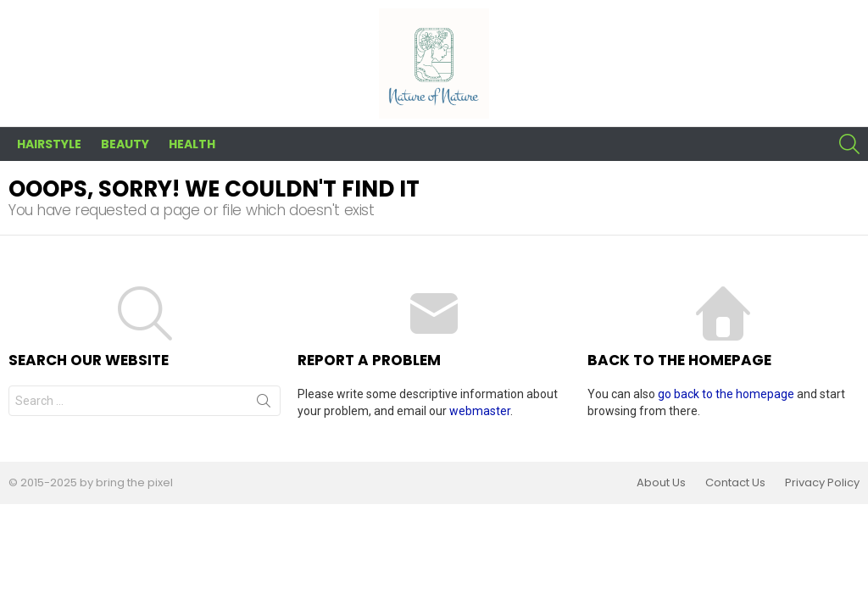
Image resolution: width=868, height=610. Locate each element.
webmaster (480, 411)
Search (264, 404)
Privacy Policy (822, 483)
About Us (661, 483)
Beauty (125, 144)
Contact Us (735, 483)
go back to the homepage (726, 394)
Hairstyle (49, 144)
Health (192, 144)
